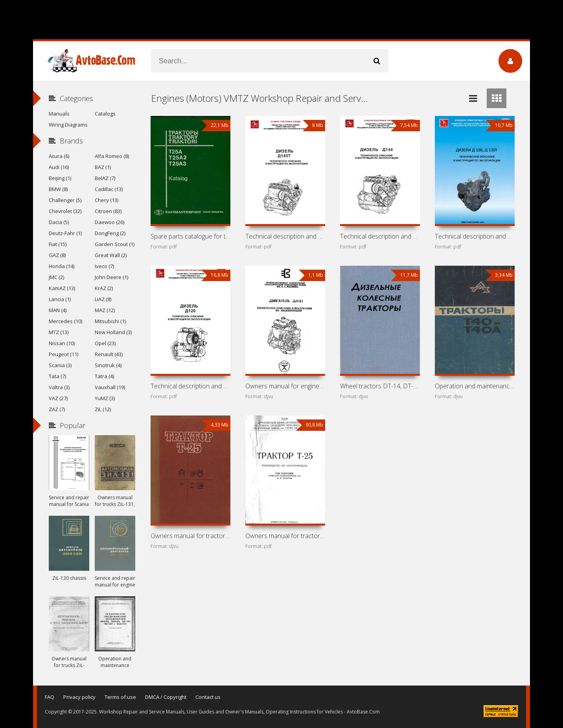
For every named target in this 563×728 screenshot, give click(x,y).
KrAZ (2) (104, 288)
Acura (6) (59, 156)
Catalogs (105, 114)
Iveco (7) (104, 266)
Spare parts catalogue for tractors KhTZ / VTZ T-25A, (190, 236)
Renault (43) (109, 354)
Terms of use (120, 697)
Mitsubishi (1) (110, 321)
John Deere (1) (111, 277)
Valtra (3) (59, 387)
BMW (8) (58, 189)
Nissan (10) (62, 343)
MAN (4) (58, 310)
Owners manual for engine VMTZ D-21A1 (285, 386)
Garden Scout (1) (115, 244)
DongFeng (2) (110, 233)
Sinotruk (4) (108, 365)
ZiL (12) (103, 409)
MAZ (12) (105, 310)
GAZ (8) (57, 255)
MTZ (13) (59, 332)
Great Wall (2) (111, 255)
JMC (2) (56, 277)
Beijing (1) (60, 178)
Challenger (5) (65, 200)
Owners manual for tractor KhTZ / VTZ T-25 (190, 536)
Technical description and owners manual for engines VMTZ (475, 236)
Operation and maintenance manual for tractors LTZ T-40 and (475, 386)
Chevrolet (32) (65, 211)
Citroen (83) (108, 211)
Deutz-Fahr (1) (65, 233)
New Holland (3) (113, 332)
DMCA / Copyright (166, 697)
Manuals (59, 114)
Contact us (208, 697)
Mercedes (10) (65, 321)
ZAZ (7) (57, 409)
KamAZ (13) (62, 288)
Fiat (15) (58, 244)
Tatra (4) (104, 376)
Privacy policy (79, 697)
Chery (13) (107, 200)
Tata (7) (57, 376)
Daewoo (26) (109, 222)
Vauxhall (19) (110, 387)
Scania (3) (60, 365)
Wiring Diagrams (68, 125)
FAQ (50, 697)
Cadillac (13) (109, 189)
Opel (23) (105, 343)
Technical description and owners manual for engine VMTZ (285, 236)
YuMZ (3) (105, 398)
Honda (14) (62, 266)
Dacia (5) (59, 222)
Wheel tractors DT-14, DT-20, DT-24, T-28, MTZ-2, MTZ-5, (380, 386)
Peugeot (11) (63, 354)
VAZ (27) (58, 398)
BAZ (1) (103, 167)
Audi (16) (59, 167)
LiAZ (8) (103, 299)
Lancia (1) (60, 299)
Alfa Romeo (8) (112, 156)
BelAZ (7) (105, 178)
